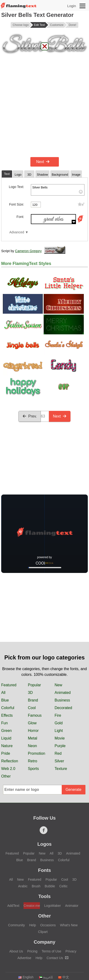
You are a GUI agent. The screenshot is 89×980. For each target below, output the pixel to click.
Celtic (63, 886)
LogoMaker (52, 906)
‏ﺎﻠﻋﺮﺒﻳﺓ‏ (46, 977)
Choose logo (21, 25)
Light (59, 731)
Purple (60, 746)
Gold (59, 723)
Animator (72, 906)
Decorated (63, 708)
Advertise (24, 958)
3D (30, 693)
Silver (59, 761)
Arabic (23, 886)
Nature (7, 746)
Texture (61, 769)
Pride (6, 753)
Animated (63, 693)
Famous (35, 715)
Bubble (50, 886)
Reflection (10, 761)
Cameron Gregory (28, 251)
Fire (58, 715)
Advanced (17, 232)
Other (6, 776)
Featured (9, 685)
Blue (5, 700)
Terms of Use (51, 951)
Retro (33, 761)
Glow (32, 723)
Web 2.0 (8, 769)
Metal (33, 738)
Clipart (43, 932)
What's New (69, 925)
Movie (60, 738)
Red (58, 753)
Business (62, 700)
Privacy (71, 951)
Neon (33, 746)
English (26, 977)
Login (72, 6)
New (58, 685)
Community (16, 925)
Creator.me (32, 906)
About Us (16, 951)
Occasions (48, 925)
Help (33, 925)
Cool (32, 708)
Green (6, 731)
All (3, 693)
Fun (5, 723)
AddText (13, 906)
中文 (63, 977)
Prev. (30, 416)
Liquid (6, 738)
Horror (33, 731)
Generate (73, 790)
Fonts (44, 870)
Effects (7, 715)
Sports (33, 769)
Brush (36, 886)
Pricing (32, 951)
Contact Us (57, 958)
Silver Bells (58, 190)
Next (43, 162)
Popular (35, 685)
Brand (33, 700)
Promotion (37, 753)
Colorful (8, 708)
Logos (45, 844)
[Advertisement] (44, 109)
